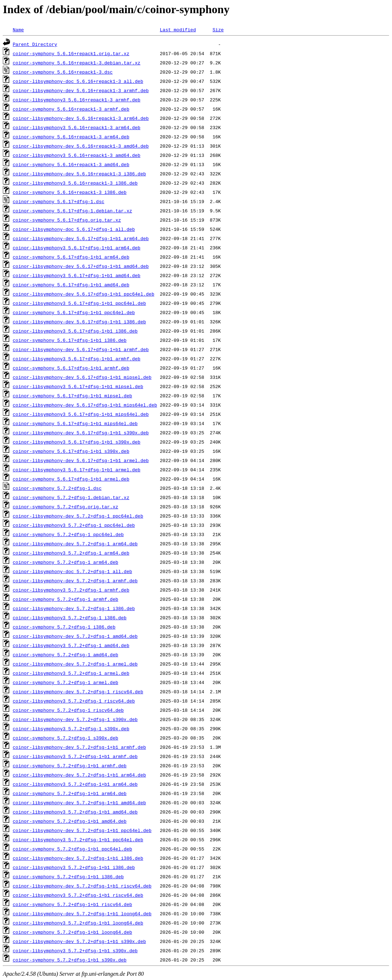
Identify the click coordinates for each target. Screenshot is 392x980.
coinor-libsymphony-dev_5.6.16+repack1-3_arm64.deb (81, 118)
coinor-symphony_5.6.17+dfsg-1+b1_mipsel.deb (72, 396)
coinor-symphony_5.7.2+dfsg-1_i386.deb (64, 627)
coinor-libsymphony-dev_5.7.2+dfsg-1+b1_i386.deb (78, 858)
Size (218, 30)
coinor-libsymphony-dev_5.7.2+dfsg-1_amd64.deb (75, 636)
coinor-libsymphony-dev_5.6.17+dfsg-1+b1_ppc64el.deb (84, 294)
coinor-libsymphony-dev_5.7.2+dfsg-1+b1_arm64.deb (79, 775)
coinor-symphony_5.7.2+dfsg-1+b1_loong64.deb (72, 932)
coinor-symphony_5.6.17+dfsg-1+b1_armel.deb (71, 479)
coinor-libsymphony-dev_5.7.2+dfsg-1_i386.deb (74, 608)
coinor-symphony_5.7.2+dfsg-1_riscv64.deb (68, 710)
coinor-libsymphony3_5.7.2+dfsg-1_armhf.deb (71, 590)
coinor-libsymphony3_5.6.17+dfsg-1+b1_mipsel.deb (78, 386)
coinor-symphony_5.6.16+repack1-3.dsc (63, 72)
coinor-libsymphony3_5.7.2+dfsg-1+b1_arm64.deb (75, 784)
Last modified (178, 30)
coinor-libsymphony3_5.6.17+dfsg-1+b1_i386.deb (75, 331)
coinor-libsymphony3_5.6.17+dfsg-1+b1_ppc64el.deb (79, 303)
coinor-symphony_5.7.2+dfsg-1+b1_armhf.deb (70, 766)
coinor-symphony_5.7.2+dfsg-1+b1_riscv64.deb (72, 904)
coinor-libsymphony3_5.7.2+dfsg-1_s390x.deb (71, 729)
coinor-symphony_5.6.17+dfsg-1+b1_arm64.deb (71, 257)
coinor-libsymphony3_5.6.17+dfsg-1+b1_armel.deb (77, 470)
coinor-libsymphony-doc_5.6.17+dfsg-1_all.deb (74, 229)
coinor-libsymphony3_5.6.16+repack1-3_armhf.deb (77, 100)
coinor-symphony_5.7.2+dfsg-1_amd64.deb (65, 655)
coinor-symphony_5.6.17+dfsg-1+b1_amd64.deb (71, 285)
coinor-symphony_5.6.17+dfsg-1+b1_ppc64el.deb (74, 312)
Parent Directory (35, 44)
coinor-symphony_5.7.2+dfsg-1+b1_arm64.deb (70, 793)
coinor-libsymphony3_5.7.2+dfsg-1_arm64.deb (71, 553)
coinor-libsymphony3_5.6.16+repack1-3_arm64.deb (77, 127)
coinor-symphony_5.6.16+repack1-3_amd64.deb (71, 164)
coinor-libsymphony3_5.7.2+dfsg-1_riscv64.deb (74, 701)
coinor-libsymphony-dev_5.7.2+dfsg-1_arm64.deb (75, 544)
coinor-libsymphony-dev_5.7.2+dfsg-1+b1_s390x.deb (79, 941)
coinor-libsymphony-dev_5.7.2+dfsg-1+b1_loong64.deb (82, 913)
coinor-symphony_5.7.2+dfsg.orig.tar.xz (65, 507)
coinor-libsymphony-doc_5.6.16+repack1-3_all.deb (78, 81)
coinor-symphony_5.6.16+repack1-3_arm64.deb (71, 137)
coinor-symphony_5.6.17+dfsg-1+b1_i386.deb (70, 340)
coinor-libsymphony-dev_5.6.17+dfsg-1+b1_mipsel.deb (82, 377)
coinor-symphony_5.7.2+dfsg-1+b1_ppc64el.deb (72, 849)
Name (18, 30)
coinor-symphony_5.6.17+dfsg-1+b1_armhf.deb (71, 368)
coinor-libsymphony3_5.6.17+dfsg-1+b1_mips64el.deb (81, 414)
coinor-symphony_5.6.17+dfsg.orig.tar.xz (67, 220)
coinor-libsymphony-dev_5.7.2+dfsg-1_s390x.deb (75, 719)
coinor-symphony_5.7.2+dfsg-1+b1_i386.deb (68, 876)
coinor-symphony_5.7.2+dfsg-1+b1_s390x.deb (70, 960)
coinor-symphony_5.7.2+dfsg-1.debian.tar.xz (71, 497)
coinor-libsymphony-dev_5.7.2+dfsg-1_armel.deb (75, 664)
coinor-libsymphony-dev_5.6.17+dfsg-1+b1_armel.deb (81, 460)
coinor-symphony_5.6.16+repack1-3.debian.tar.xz (77, 63)
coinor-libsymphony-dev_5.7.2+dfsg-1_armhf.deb (75, 581)
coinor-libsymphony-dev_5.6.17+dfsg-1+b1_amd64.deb (81, 266)
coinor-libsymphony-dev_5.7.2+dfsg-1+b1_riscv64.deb (82, 886)
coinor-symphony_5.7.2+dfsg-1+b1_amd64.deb (70, 821)
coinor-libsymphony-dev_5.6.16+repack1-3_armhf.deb (81, 90)
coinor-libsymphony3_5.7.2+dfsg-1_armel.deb (71, 673)
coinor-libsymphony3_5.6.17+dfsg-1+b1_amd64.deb (77, 275)
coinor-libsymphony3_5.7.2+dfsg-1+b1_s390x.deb (75, 950)
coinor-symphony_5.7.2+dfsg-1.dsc (57, 488)
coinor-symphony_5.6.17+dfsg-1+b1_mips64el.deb (75, 423)
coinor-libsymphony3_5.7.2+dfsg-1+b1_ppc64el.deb (78, 839)
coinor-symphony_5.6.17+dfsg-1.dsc (59, 201)
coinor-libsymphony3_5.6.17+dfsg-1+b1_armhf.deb (77, 359)
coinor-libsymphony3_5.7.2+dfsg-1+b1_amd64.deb (75, 812)
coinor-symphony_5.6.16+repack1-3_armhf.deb (71, 109)
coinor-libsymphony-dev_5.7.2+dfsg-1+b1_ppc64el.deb (82, 830)
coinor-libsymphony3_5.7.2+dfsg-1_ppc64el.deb (74, 525)
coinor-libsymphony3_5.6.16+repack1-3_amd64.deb (77, 155)
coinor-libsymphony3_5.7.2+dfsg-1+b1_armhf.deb (75, 756)
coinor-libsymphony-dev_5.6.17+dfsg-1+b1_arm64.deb (81, 238)
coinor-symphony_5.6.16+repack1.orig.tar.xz (71, 53)
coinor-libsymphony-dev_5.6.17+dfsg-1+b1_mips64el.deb (85, 405)
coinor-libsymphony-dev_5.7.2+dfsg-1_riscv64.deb (78, 692)
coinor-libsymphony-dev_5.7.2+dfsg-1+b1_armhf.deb (79, 747)
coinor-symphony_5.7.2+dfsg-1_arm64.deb (65, 562)
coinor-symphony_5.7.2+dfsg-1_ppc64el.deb (68, 534)
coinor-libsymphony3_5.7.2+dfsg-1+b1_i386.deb (74, 867)
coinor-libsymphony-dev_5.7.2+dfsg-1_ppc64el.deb (78, 516)
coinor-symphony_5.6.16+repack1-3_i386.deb (70, 192)
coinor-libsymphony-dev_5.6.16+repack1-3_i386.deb (79, 174)
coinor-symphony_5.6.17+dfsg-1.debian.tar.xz (72, 211)
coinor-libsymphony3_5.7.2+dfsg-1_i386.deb (70, 618)
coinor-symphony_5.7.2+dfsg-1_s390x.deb (65, 738)
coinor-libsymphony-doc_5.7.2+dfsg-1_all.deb (72, 571)
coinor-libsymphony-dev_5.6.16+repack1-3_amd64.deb (81, 146)
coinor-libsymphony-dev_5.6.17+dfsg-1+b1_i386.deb (79, 322)
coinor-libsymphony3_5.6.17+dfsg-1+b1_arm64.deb (77, 248)
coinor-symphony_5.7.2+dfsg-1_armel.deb (65, 682)
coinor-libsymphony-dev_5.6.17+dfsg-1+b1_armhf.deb (81, 349)
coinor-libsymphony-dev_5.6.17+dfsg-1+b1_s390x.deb (81, 433)
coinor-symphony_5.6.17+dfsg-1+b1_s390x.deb (71, 451)
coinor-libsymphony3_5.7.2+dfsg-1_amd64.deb (71, 645)
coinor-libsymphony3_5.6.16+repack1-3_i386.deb (75, 183)
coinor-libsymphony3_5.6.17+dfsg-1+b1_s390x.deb (77, 442)
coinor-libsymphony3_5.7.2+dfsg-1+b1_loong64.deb (78, 923)
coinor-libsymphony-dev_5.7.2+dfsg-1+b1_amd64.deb (79, 802)
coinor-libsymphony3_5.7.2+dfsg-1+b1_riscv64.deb (78, 895)
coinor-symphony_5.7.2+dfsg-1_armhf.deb (65, 599)
